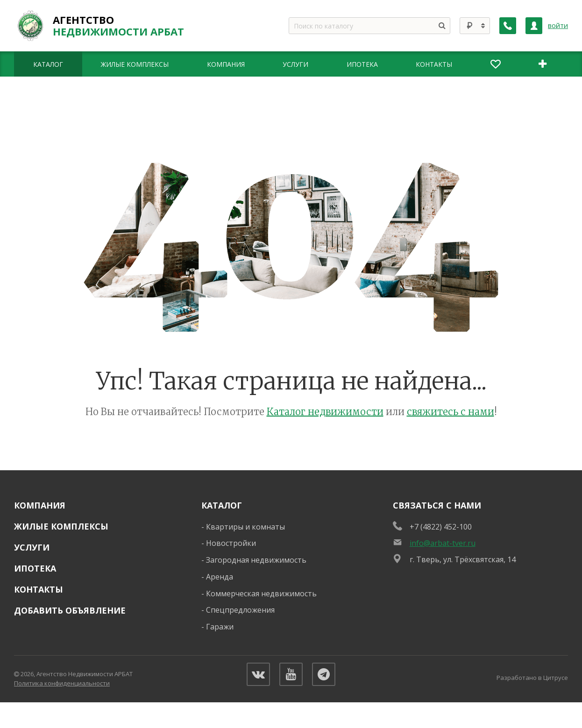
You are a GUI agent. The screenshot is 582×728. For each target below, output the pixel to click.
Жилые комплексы (61, 526)
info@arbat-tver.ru (443, 543)
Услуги (32, 547)
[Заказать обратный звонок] (508, 26)
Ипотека (35, 568)
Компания (40, 505)
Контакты (39, 589)
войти (558, 25)
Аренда (220, 577)
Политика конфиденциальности (62, 683)
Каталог (222, 505)
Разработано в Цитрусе (532, 678)
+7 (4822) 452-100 (441, 527)
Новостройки (231, 543)
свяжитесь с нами (451, 412)
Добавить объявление (70, 610)
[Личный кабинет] (534, 26)
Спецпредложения (240, 610)
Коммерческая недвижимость (261, 594)
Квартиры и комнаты (245, 527)
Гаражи (220, 627)
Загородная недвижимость (256, 560)
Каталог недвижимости (325, 412)
